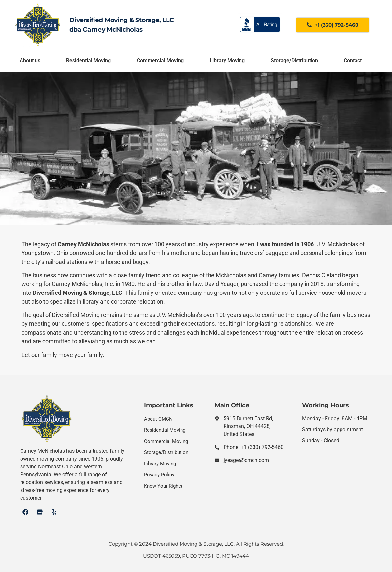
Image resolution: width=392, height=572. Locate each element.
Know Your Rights (163, 486)
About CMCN (158, 419)
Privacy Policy (159, 475)
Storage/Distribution (294, 60)
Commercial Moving (160, 60)
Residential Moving (88, 60)
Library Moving (227, 60)
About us (30, 60)
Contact (353, 60)
